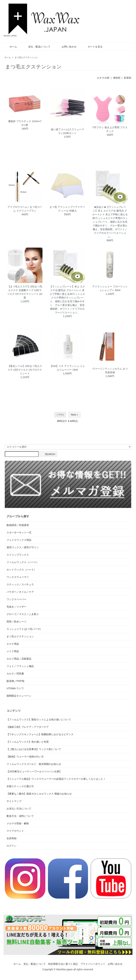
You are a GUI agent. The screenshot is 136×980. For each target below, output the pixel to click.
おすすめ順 (103, 78)
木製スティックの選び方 (20, 786)
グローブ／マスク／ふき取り (23, 614)
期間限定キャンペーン (19, 696)
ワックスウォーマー (18, 577)
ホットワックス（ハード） (21, 570)
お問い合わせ (66, 47)
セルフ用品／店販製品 (19, 659)
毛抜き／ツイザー (16, 607)
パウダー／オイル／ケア (20, 592)
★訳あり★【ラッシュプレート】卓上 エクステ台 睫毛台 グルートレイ (110, 211)
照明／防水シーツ (16, 622)
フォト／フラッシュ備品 (20, 666)
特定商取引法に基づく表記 (63, 964)
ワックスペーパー (16, 599)
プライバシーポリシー (93, 964)
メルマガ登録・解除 (18, 823)
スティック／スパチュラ (20, 584)
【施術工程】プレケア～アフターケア (28, 727)
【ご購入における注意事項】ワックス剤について (34, 749)
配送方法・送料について (20, 816)
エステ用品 (13, 644)
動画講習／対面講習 (18, 525)
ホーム (11, 47)
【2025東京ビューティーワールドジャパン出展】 (34, 771)
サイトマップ (14, 801)
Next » (74, 415)
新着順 (127, 78)
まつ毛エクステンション (26, 57)
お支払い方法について (19, 809)
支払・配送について (37, 47)
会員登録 (12, 838)
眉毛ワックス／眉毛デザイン (23, 547)
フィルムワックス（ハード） (23, 562)
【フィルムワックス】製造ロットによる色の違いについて (39, 719)
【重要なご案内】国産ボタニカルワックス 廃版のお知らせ (39, 794)
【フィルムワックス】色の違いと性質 (28, 742)
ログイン (12, 846)
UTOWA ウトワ (15, 688)
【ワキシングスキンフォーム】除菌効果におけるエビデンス (40, 734)
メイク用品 (13, 651)
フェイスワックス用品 (19, 540)
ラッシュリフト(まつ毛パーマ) (23, 629)
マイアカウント (15, 831)
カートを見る (93, 47)
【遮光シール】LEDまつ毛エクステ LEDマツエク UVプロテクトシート (25, 370)
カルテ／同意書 (15, 674)
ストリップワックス (18, 555)
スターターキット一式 (19, 533)
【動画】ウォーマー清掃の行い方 (25, 757)
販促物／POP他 (15, 681)
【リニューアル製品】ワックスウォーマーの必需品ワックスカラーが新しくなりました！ (56, 779)
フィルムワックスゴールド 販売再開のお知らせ (34, 764)
